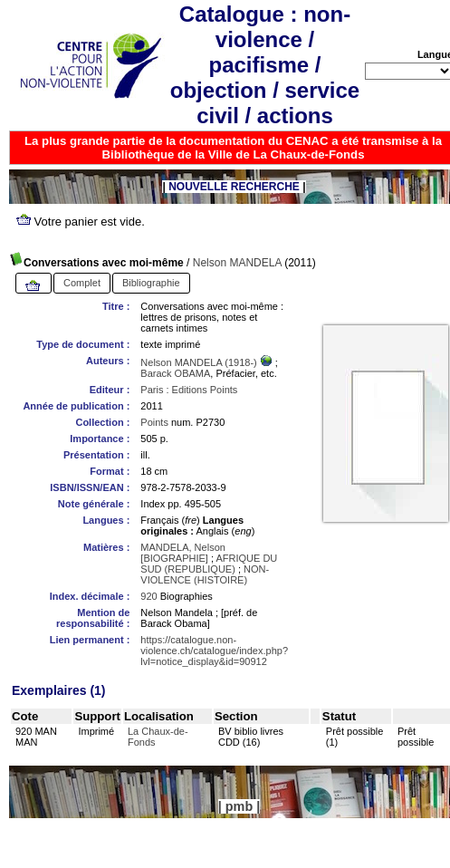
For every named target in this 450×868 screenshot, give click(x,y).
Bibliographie (151, 283)
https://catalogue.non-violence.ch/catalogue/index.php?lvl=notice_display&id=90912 (214, 651)
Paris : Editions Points (189, 390)
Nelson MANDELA (237, 263)
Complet (82, 283)
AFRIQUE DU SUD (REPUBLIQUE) (209, 564)
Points (154, 422)
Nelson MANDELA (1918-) (200, 362)
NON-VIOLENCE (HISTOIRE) (205, 574)
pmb (239, 806)
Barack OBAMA (175, 373)
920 (148, 596)
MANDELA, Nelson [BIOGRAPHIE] (183, 553)
